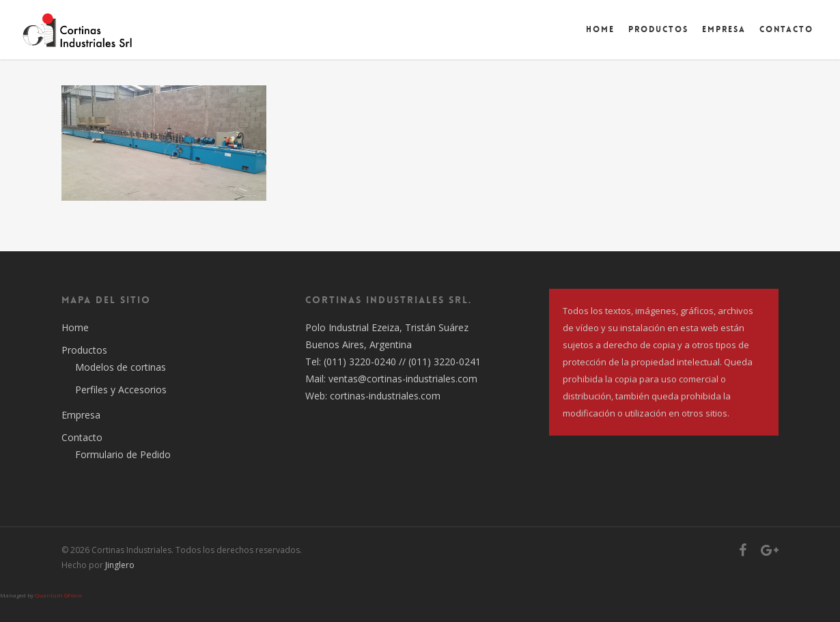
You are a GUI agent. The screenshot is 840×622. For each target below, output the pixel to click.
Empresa (724, 29)
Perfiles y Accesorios (121, 390)
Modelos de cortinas (121, 367)
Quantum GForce (58, 595)
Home (600, 29)
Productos (658, 29)
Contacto (786, 29)
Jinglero (120, 565)
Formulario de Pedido (123, 454)
